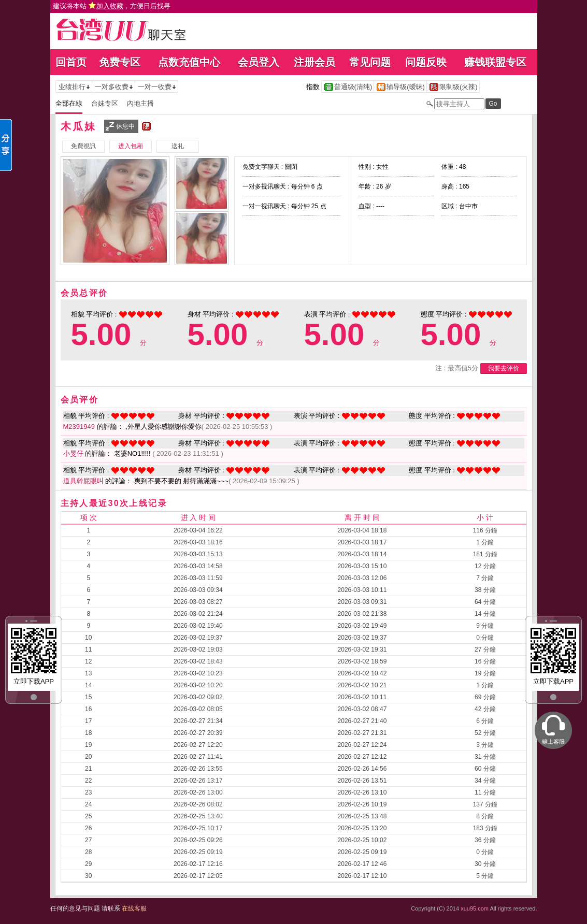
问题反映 (426, 62)
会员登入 (259, 62)
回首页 (71, 62)
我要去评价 (504, 368)
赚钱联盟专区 (495, 62)
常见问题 (370, 62)
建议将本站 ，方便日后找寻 (112, 6)
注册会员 (314, 62)
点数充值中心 (189, 62)
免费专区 (120, 62)
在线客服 (134, 908)
